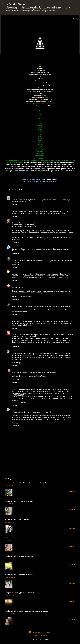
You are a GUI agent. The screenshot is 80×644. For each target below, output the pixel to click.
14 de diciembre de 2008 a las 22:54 (25, 271)
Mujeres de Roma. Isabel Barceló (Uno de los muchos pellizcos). (28, 483)
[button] (74, 19)
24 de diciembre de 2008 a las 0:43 (30, 409)
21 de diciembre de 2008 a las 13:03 (28, 387)
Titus (14, 246)
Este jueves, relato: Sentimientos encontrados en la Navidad (26, 611)
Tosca (14, 284)
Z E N (14, 351)
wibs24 (45, 636)
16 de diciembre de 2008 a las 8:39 (27, 319)
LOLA (14, 271)
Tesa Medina (16, 409)
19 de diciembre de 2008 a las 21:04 (31, 370)
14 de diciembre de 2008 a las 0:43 (28, 220)
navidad (21, 189)
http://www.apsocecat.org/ (48, 179)
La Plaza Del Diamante (16, 4)
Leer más (72, 491)
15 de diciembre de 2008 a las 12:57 (29, 304)
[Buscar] (78, 5)
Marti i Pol (12, 189)
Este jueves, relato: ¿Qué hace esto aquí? (20, 593)
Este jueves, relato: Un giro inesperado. (19, 519)
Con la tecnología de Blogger (40, 632)
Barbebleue (16, 303)
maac (14, 197)
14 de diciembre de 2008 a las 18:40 (31, 258)
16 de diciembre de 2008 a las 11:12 (29, 332)
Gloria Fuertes (10, 538)
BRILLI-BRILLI (17, 258)
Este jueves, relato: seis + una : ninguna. (19, 556)
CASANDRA (16, 332)
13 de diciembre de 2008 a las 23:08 (28, 209)
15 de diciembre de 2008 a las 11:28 (26, 285)
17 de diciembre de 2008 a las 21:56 (25, 351)
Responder (15, 205)
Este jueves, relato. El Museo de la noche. (20, 501)
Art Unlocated (17, 370)
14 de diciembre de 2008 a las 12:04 (25, 246)
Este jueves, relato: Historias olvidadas (19, 574)
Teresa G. (15, 220)
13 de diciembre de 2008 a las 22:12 (25, 197)
